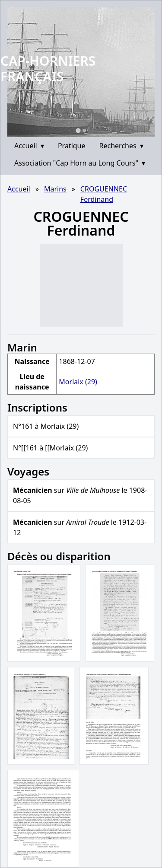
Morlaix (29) (78, 382)
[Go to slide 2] (84, 131)
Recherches (121, 146)
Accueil (29, 146)
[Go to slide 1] (78, 130)
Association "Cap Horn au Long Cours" (80, 163)
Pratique (72, 146)
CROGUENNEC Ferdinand (104, 194)
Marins (55, 189)
